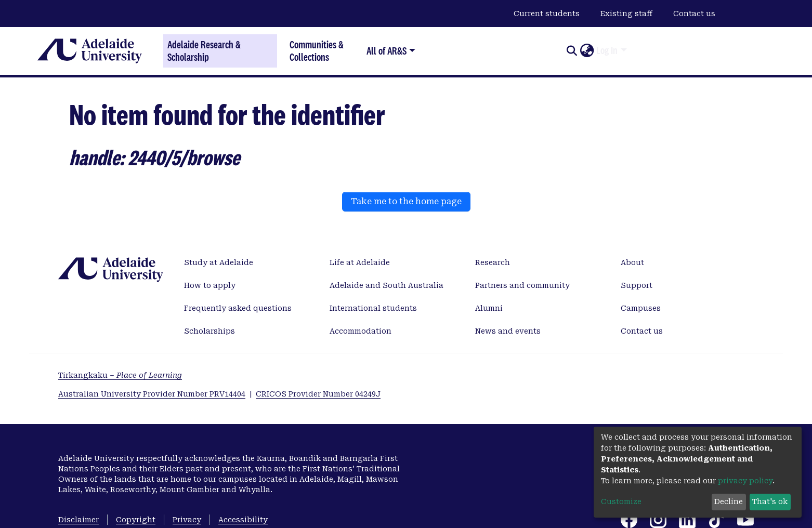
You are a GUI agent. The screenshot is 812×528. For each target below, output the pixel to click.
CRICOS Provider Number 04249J (318, 394)
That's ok (770, 501)
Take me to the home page (406, 201)
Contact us (694, 14)
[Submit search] (572, 51)
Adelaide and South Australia (387, 285)
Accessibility (243, 520)
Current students (547, 14)
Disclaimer (78, 520)
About (632, 262)
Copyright (136, 520)
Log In (607, 50)
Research (493, 262)
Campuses (641, 308)
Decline (729, 501)
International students (373, 308)
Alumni (489, 308)
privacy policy (745, 481)
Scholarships (209, 331)
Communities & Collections (317, 51)
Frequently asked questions (238, 308)
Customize (621, 501)
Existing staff (626, 14)
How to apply (210, 285)
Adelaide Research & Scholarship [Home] (204, 51)
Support (637, 285)
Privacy (187, 520)
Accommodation (361, 331)
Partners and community (522, 285)
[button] (587, 51)
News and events (508, 331)
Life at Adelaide (360, 262)
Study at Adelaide (219, 262)
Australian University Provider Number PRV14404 (152, 394)
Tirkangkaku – (120, 375)
